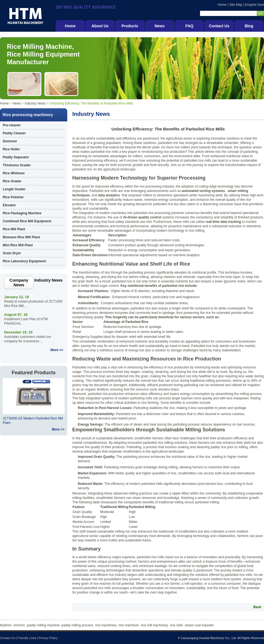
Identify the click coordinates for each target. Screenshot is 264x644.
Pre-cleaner (12, 125)
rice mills (176, 625)
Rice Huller (11, 149)
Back (257, 607)
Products (130, 26)
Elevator (9, 205)
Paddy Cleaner (14, 133)
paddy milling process (77, 625)
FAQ (189, 26)
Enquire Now (254, 5)
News (160, 26)
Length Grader (14, 189)
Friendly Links (27, 638)
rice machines (129, 625)
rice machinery (106, 625)
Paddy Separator (16, 157)
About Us (100, 26)
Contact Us (219, 26)
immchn (19, 625)
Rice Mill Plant (14, 229)
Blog (249, 26)
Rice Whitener (14, 173)
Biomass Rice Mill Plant (21, 237)
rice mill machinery (154, 625)
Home (222, 5)
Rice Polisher (13, 197)
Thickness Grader (17, 165)
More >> (57, 350)
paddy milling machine (43, 625)
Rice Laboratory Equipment (24, 261)
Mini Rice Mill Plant (18, 245)
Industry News (35, 103)
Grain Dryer (12, 253)
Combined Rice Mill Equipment (27, 221)
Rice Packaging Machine (22, 213)
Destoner (10, 141)
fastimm (6, 625)
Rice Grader (12, 181)
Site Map (236, 5)
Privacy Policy (48, 638)
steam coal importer (199, 625)
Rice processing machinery (28, 115)
